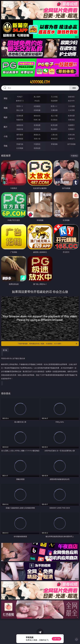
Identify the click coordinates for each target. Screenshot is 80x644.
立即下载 (57, 639)
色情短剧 (37, 148)
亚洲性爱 (20, 116)
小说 (6, 136)
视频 (6, 108)
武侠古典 (71, 135)
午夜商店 (37, 144)
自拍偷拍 (37, 106)
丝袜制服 (37, 110)
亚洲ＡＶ (20, 106)
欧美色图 (54, 125)
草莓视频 (54, 144)
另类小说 (37, 139)
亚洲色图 (37, 125)
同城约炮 (20, 144)
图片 (6, 127)
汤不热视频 (71, 144)
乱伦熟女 (54, 120)
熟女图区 (54, 129)
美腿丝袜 (20, 129)
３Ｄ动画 (71, 106)
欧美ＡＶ (54, 106)
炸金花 (37, 101)
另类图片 (71, 129)
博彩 (6, 98)
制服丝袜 (20, 120)
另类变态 (71, 120)
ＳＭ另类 (71, 110)
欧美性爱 (71, 116)
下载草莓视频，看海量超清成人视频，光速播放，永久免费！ (48, 344)
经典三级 (37, 120)
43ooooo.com (40, 82)
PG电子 (20, 97)
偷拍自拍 (37, 116)
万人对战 (54, 97)
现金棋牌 (54, 101)
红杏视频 (20, 148)
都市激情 (20, 135)
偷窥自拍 (20, 125)
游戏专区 (71, 97)
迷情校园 (20, 139)
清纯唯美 (37, 129)
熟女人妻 (20, 110)
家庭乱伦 (37, 135)
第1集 (5, 350)
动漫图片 (71, 125)
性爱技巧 (71, 139)
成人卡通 (54, 116)
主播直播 (54, 110)
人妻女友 (54, 135)
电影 (6, 117)
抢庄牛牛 (71, 101)
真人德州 (37, 97)
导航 (6, 146)
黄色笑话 (54, 139)
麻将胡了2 (20, 101)
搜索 (74, 88)
